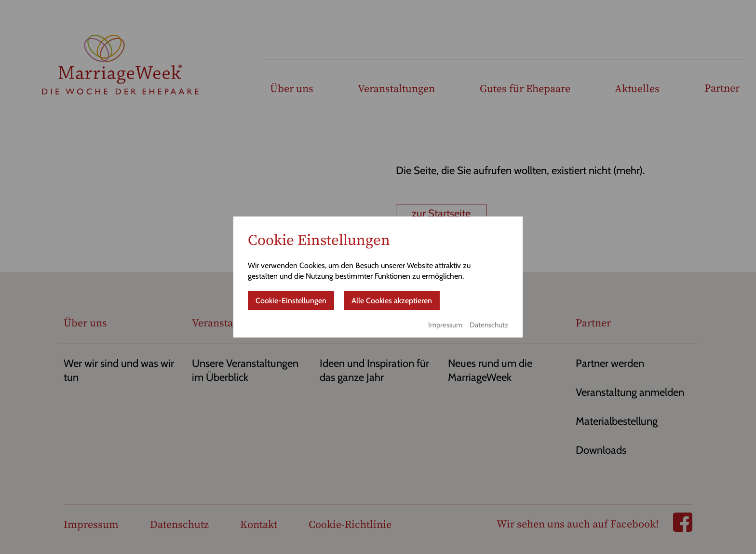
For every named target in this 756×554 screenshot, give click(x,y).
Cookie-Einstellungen (291, 301)
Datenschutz (489, 325)
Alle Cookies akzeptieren (392, 301)
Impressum (445, 325)
